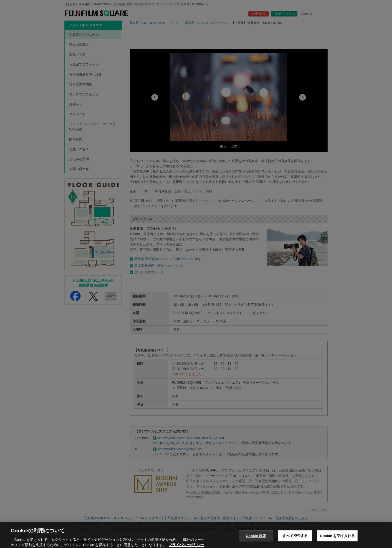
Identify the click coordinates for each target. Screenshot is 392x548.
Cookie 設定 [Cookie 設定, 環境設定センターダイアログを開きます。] (256, 541)
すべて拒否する (295, 541)
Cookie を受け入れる (337, 541)
